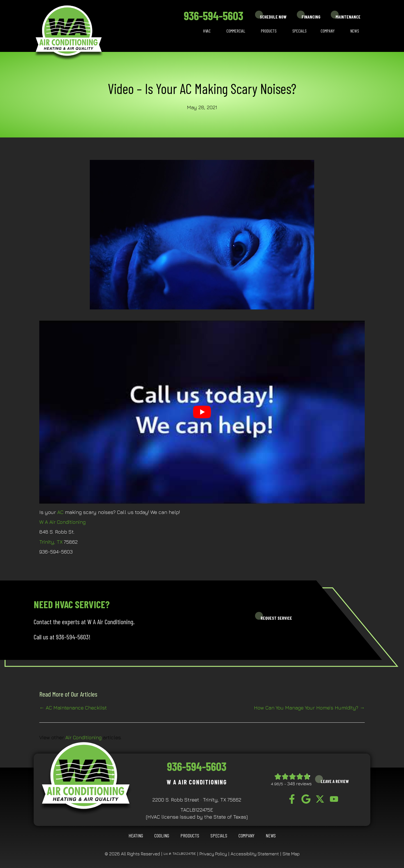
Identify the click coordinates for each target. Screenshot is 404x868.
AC (60, 512)
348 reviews (299, 784)
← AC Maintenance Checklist (73, 708)
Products (269, 31)
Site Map (291, 854)
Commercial (236, 31)
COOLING (162, 835)
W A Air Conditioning (62, 522)
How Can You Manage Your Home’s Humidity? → (309, 708)
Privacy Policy (213, 854)
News (355, 31)
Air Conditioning (83, 737)
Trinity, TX (51, 542)
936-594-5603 (214, 15)
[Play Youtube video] (202, 412)
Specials (299, 31)
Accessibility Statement (255, 854)
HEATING (136, 835)
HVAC (207, 31)
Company (328, 31)
